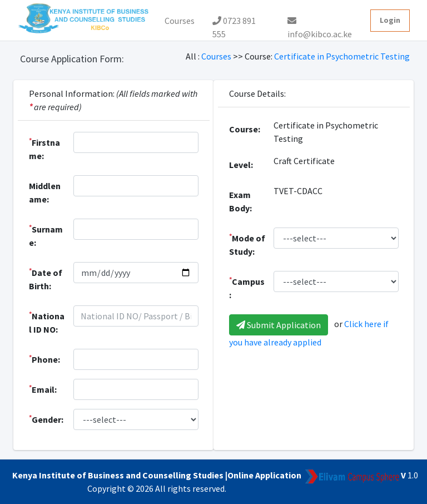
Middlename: (45, 192)
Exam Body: (240, 201)
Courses (180, 21)
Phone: (44, 359)
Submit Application (279, 325)
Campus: (247, 288)
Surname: (46, 235)
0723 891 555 (234, 23)
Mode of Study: (247, 244)
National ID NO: (47, 322)
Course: (245, 129)
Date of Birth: (46, 279)
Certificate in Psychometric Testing (342, 56)
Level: (241, 165)
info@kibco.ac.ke (320, 24)
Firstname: (44, 149)
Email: (43, 389)
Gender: (46, 419)
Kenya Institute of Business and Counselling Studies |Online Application (157, 475)
